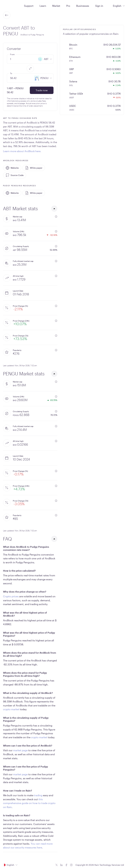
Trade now (42, 90)
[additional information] (56, 217)
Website (12, 168)
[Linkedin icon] (61, 865)
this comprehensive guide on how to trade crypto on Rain (29, 803)
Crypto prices (11, 596)
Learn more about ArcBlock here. (22, 151)
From (12, 54)
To (11, 73)
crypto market (11, 709)
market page (20, 750)
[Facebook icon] (66, 865)
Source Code (15, 175)
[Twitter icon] (57, 865)
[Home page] (10, 6)
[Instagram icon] (71, 865)
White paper (34, 168)
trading (38, 795)
